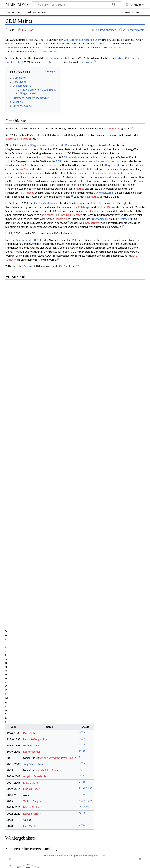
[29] (80, 350)
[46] (84, 388)
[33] (80, 357)
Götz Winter (87, 62)
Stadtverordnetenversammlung (81, 40)
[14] (84, 295)
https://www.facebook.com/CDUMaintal (33, 556)
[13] (80, 295)
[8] (69, 222)
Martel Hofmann (50, 333)
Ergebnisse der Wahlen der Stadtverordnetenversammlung (52, 500)
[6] (72, 196)
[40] (84, 369)
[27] (80, 344)
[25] (80, 338)
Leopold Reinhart (124, 173)
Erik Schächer (31, 345)
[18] (84, 307)
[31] (87, 350)
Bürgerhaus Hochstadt (18, 139)
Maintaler (125, 219)
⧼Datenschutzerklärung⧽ (32, 863)
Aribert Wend (48, 320)
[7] (121, 196)
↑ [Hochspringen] (15, 586)
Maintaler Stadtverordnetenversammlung (96, 812)
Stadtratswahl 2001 (28, 240)
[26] (84, 338)
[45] (80, 388)
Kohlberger (48, 215)
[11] (58, 259)
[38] (91, 363)
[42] (80, 375)
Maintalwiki (17, 4)
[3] (37, 138)
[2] (132, 128)
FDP (58, 161)
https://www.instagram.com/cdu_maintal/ (33, 564)
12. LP (48, 812)
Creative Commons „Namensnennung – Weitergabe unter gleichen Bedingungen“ (98, 853)
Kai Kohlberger (82, 207)
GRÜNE (54, 818)
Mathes (24, 173)
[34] (84, 357)
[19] (80, 313)
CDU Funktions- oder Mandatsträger (38, 534)
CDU (43, 818)
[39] (80, 369)
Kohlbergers (92, 223)
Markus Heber (31, 351)
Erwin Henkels (73, 145)
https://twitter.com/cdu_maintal (28, 560)
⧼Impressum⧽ (55, 863)
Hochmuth (61, 219)
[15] (80, 301)
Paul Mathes (114, 128)
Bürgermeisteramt (104, 193)
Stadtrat (38, 203)
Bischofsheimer (101, 219)
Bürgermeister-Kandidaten (45, 145)
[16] (84, 301)
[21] (80, 319)
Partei (22, 837)
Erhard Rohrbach (126, 58)
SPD (73, 240)
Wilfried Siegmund (34, 364)
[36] (84, 363)
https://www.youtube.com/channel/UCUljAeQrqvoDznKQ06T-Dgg (48, 568)
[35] (80, 363)
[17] (80, 307)
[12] (78, 265)
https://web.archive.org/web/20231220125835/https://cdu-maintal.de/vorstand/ (68, 798)
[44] (80, 381)
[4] (14, 160)
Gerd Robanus (51, 203)
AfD (89, 818)
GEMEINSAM (102, 818)
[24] (80, 332)
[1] (95, 61)
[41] (87, 369)
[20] (84, 313)
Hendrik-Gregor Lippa (36, 302)
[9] (123, 226)
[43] (84, 375)
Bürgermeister (72, 157)
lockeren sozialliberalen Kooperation (99, 161)
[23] (84, 326)
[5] (105, 168)
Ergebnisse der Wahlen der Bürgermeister (42, 516)
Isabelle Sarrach (32, 376)
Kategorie (11, 837)
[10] (73, 233)
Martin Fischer (49, 51)
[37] (87, 363)
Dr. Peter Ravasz (106, 207)
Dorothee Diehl (14, 62)
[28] (84, 344)
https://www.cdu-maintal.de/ (26, 552)
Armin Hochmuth (91, 211)
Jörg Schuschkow (33, 326)
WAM (72, 818)
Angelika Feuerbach (71, 215)
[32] (91, 350)
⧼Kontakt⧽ (11, 863)
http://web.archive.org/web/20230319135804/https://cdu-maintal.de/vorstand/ (67, 790)
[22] (80, 326)
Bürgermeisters (55, 58)
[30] (84, 350)
